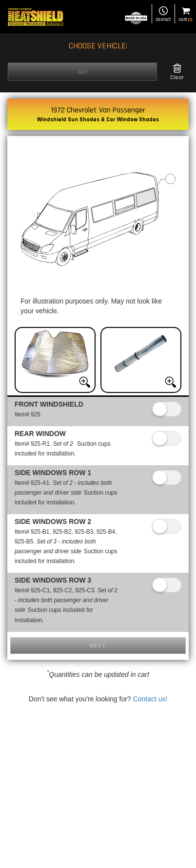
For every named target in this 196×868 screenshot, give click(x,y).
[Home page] (35, 17)
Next (98, 646)
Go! (83, 72)
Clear (177, 72)
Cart (186, 14)
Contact (163, 14)
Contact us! (150, 699)
